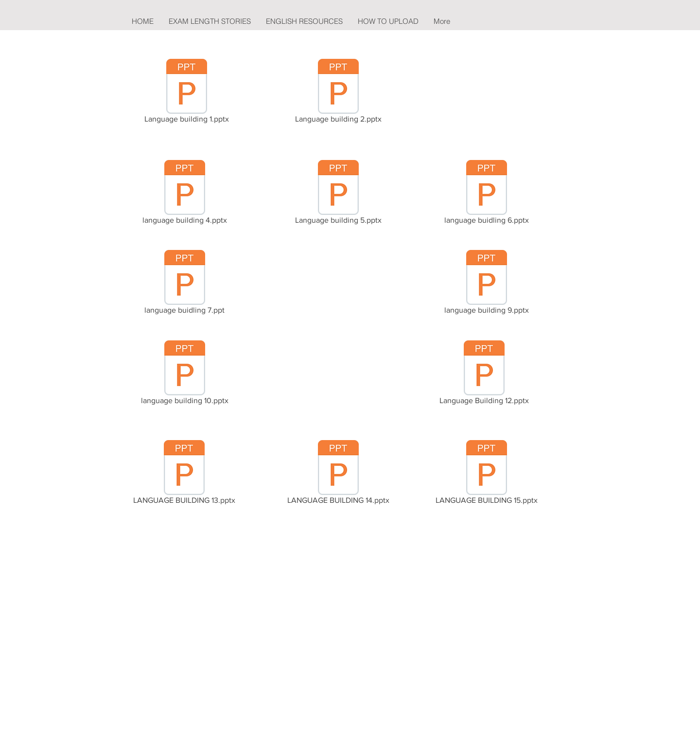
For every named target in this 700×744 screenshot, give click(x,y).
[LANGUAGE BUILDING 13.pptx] (184, 474)
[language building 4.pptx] (184, 194)
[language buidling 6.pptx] (487, 194)
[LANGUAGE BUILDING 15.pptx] (487, 474)
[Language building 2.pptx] (338, 93)
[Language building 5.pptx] (338, 194)
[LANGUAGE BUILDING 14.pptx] (338, 474)
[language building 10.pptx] (184, 374)
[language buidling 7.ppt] (184, 284)
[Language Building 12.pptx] (484, 374)
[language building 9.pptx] (487, 284)
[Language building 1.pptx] (187, 93)
